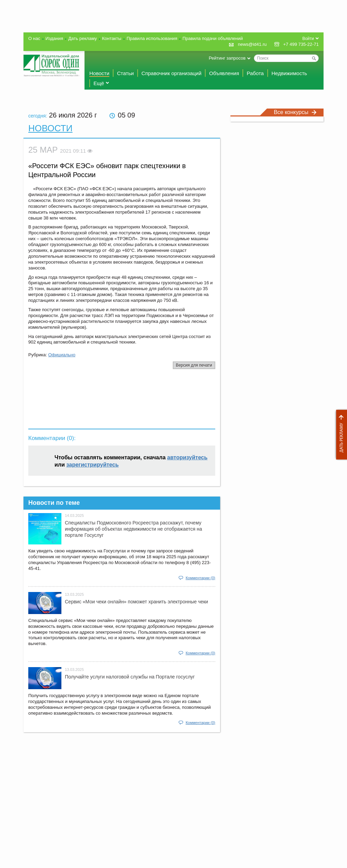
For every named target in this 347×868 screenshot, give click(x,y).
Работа (255, 73)
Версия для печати (194, 365)
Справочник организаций (171, 73)
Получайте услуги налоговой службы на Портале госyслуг (130, 677)
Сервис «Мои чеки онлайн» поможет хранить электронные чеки (136, 602)
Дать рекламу (340, 435)
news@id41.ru (252, 44)
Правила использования (152, 38)
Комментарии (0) (200, 578)
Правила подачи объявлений (213, 38)
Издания (54, 38)
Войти (308, 39)
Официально (62, 355)
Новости (99, 73)
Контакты (112, 38)
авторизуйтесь (187, 457)
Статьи (125, 73)
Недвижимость (289, 73)
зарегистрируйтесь (92, 465)
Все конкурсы (295, 112)
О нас (34, 38)
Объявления (224, 73)
